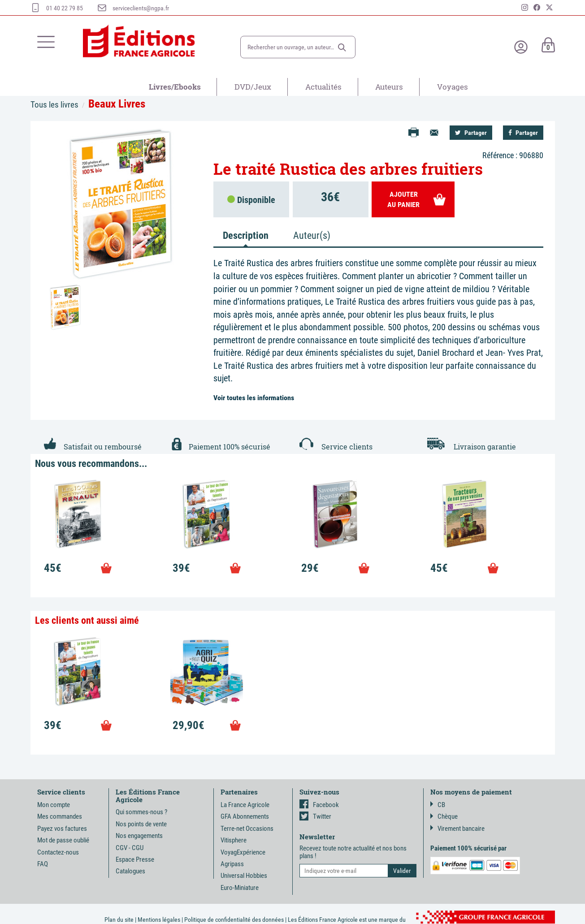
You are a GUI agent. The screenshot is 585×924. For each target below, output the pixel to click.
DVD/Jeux (253, 87)
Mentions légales (159, 920)
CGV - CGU (130, 848)
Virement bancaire (457, 829)
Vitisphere (234, 840)
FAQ (43, 864)
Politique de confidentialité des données (234, 920)
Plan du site (119, 920)
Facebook (319, 805)
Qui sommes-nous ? (141, 812)
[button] (342, 47)
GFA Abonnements (245, 816)
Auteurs (389, 87)
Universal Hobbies (244, 876)
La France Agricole (245, 805)
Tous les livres (54, 105)
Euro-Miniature (240, 888)
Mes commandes (60, 816)
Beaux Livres (117, 104)
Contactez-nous (58, 852)
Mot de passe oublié (63, 840)
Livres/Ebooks (175, 87)
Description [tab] (246, 235)
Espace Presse (135, 859)
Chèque (444, 816)
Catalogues (130, 871)
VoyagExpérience (243, 852)
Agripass (232, 864)
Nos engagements (139, 836)
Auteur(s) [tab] (312, 235)
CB (438, 805)
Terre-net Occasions (247, 829)
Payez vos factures (62, 829)
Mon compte (54, 805)
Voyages (453, 87)
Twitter (315, 816)
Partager (471, 133)
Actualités (323, 87)
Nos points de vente (141, 824)
